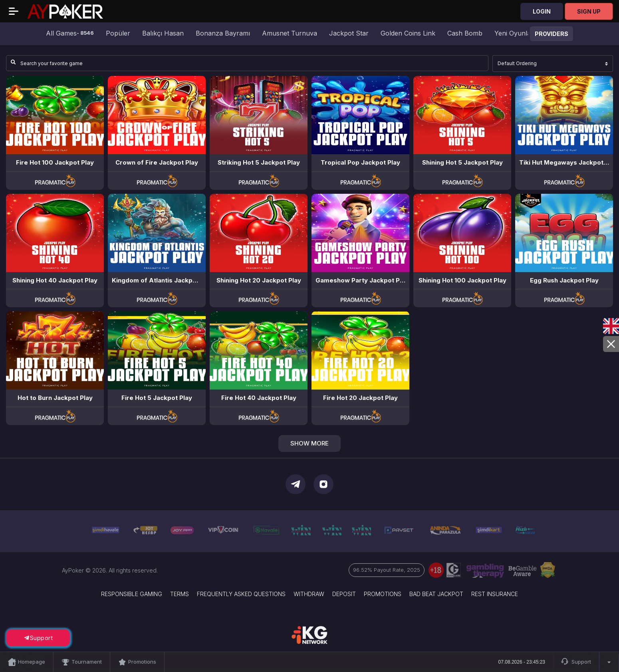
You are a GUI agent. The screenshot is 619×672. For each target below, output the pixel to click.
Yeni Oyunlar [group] (514, 33)
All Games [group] (70, 33)
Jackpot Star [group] (349, 33)
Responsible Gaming (132, 594)
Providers (552, 34)
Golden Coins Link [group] (408, 33)
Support (576, 662)
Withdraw (309, 594)
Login (542, 11)
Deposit (344, 594)
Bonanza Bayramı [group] (223, 33)
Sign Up (589, 11)
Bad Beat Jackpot (436, 594)
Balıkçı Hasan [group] (163, 33)
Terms (180, 594)
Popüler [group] (118, 33)
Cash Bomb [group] (465, 33)
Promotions (383, 594)
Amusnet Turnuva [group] (290, 33)
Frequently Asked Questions (241, 594)
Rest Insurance (495, 594)
